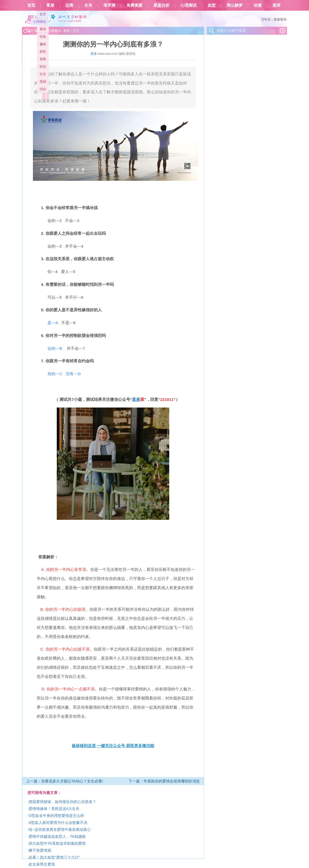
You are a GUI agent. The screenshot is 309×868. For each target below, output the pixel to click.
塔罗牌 (109, 5)
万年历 (266, 20)
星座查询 (280, 20)
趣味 (43, 44)
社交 (43, 74)
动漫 (258, 5)
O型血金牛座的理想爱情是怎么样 (56, 816)
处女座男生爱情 (42, 864)
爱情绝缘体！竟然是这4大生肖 (54, 809)
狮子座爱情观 (40, 850)
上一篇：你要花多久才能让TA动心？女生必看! (65, 781)
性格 (43, 37)
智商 (43, 59)
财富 (43, 52)
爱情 (43, 29)
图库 (277, 5)
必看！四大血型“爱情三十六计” (54, 857)
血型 (212, 5)
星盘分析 (161, 5)
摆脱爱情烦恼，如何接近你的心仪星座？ (62, 802)
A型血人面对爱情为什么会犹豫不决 (58, 823)
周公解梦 (235, 5)
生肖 (88, 5)
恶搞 (43, 82)
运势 (69, 5)
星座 (50, 5)
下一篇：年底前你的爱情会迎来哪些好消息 (164, 781)
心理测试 (189, 5)
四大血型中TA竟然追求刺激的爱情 (57, 843)
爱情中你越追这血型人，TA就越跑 (57, 836)
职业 (43, 67)
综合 (43, 89)
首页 (31, 5)
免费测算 (134, 5)
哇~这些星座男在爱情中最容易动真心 (60, 829)
